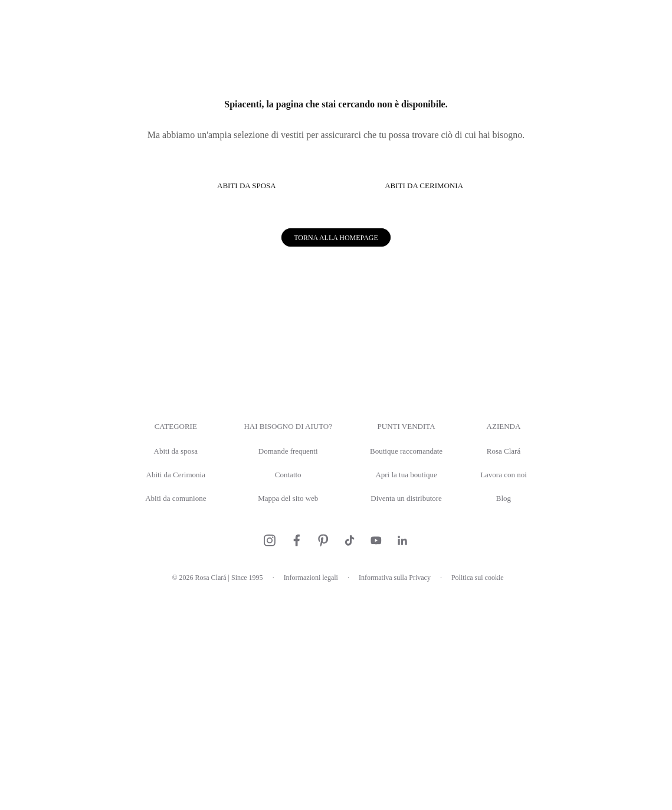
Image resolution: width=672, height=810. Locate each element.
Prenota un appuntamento (596, 16)
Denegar (163, 527)
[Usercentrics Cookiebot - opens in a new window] (541, 274)
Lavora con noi (525, 688)
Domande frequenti (280, 665)
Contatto (279, 688)
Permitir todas (509, 527)
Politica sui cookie (495, 791)
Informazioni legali (307, 791)
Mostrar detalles (535, 490)
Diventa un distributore (412, 712)
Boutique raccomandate (412, 665)
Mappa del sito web (280, 712)
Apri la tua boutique (412, 688)
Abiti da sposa (158, 665)
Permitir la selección (336, 527)
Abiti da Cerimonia (158, 688)
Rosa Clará (525, 665)
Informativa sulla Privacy (402, 791)
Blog (525, 712)
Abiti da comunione (157, 712)
